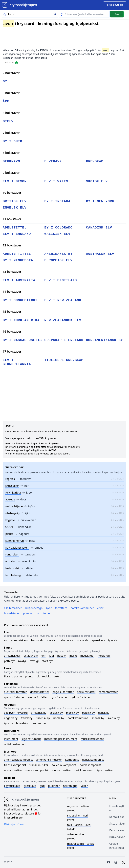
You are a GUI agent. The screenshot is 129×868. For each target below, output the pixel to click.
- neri (78, 815)
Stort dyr (47, 661)
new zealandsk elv (63, 320)
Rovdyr (22, 661)
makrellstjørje (14, 506)
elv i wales (56, 181)
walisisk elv (57, 234)
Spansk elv (98, 640)
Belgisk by (88, 713)
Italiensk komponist (64, 765)
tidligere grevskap (64, 360)
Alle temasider (13, 608)
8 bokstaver (11, 153)
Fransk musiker (39, 765)
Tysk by (8, 723)
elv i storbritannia (17, 362)
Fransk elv (37, 640)
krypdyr (10, 520)
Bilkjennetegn (34, 608)
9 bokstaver (11, 173)
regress (10, 479)
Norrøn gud (70, 786)
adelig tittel (17, 254)
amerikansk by (58, 254)
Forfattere (61, 608)
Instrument (11, 739)
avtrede (10, 499)
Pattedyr (9, 661)
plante (9, 534)
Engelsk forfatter (63, 692)
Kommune (39, 723)
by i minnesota (18, 260)
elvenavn (53, 161)
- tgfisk (80, 844)
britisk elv (15, 201)
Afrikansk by (39, 713)
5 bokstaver (11, 113)
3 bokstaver (11, 93)
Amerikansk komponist (18, 760)
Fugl (51, 656)
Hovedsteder (12, 613)
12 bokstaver (12, 245)
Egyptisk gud (12, 786)
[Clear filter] (84, 14)
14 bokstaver (12, 292)
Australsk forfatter (15, 692)
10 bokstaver (12, 193)
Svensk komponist (37, 770)
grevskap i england (64, 340)
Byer (49, 608)
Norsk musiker (13, 770)
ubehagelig (13, 513)
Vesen (84, 786)
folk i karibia (13, 493)
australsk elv (100, 254)
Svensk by (114, 718)
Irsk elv (51, 640)
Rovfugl (34, 661)
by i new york (100, 201)
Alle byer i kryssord (16, 713)
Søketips (9, 62)
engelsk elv (15, 208)
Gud (42, 786)
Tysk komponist (84, 770)
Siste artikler (117, 824)
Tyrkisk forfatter (81, 697)
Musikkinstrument (92, 739)
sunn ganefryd (15, 541)
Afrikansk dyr (12, 656)
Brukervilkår (117, 837)
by (5, 81)
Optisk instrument (15, 744)
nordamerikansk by (104, 340)
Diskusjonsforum (15, 824)
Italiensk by (43, 718)
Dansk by (104, 713)
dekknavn (11, 161)
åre (6, 101)
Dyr (38, 613)
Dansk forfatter (40, 692)
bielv (8, 121)
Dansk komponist (93, 760)
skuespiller (12, 486)
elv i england (17, 234)
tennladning (13, 575)
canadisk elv (99, 228)
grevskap (95, 161)
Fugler (47, 613)
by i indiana (57, 201)
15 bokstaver (12, 312)
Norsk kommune (78, 718)
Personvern (117, 830)
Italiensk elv (66, 640)
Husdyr (62, 656)
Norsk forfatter (86, 692)
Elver (100, 608)
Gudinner (54, 786)
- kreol (79, 825)
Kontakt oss (117, 817)
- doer (76, 834)
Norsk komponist (90, 765)
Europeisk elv (19, 640)
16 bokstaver (12, 331)
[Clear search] (55, 14)
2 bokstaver (11, 73)
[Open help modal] (16, 62)
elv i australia (19, 280)
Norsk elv (83, 640)
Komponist (72, 760)
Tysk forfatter (59, 697)
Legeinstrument (31, 739)
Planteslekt (44, 676)
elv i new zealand (63, 300)
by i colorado (58, 228)
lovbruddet (12, 568)
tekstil (9, 527)
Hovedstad (23, 723)
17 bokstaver (12, 351)
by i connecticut (20, 300)
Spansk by (98, 718)
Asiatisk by (56, 713)
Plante (29, 676)
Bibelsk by (72, 713)
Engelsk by (11, 718)
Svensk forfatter (38, 697)
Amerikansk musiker (49, 760)
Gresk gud (30, 786)
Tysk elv (113, 640)
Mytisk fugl (87, 656)
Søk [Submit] (117, 14)
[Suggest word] (115, 5)
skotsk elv (97, 181)
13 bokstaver (12, 272)
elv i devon (15, 181)
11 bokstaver (12, 219)
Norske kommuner (82, 608)
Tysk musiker (105, 770)
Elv (6, 640)
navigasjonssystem (17, 548)
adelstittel (15, 228)
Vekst (57, 676)
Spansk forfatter (14, 697)
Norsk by (59, 718)
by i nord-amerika (21, 320)
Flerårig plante (13, 676)
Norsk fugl (104, 656)
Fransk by (27, 718)
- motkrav (78, 806)
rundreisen (12, 554)
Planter (28, 613)
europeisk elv (58, 260)
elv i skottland (61, 280)
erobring (11, 561)
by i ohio (12, 141)
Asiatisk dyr (31, 656)
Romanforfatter (108, 692)
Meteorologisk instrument (61, 739)
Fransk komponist (15, 765)
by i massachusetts (22, 340)
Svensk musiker (61, 770)
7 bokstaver (11, 133)
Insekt (73, 656)
